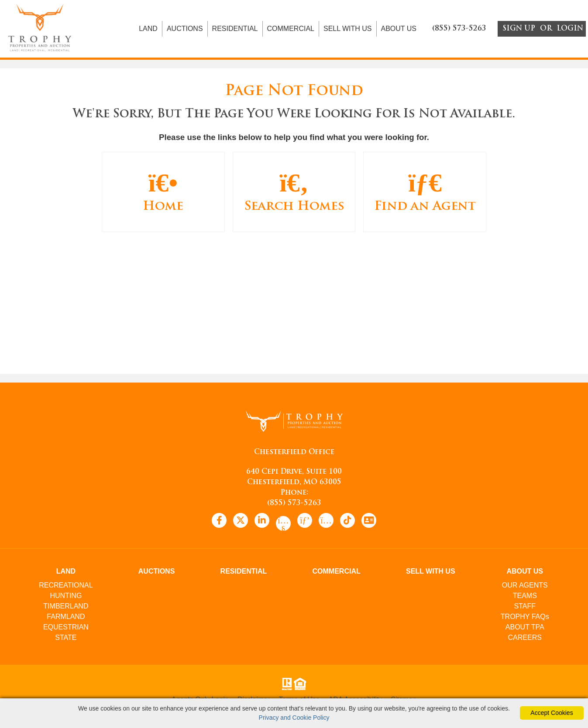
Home (163, 193)
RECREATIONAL (66, 586)
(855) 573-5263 (294, 505)
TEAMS (525, 597)
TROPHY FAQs (525, 618)
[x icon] (241, 522)
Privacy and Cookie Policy (294, 718)
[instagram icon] (326, 522)
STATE (66, 639)
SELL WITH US (348, 29)
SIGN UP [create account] (519, 30)
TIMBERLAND (66, 607)
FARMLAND (66, 618)
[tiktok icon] (347, 522)
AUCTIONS (185, 29)
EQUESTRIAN (66, 628)
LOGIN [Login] (570, 30)
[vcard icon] (369, 522)
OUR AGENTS (525, 586)
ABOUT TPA (525, 628)
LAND (148, 29)
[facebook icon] (219, 522)
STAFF (525, 607)
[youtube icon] (283, 525)
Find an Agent (425, 193)
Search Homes (294, 193)
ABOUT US (399, 29)
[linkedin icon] (262, 522)
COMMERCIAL (291, 29)
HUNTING (66, 597)
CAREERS (525, 639)
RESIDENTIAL (235, 29)
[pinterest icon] (305, 522)
